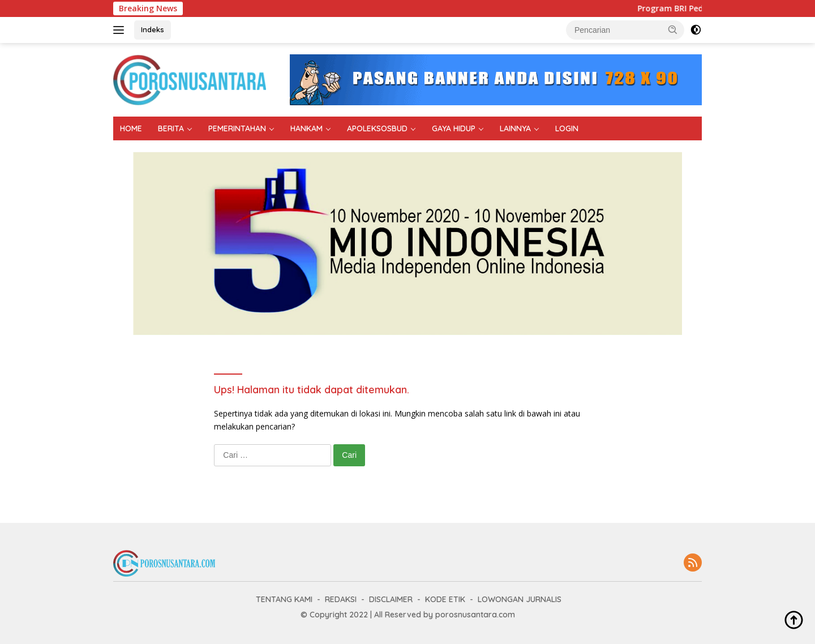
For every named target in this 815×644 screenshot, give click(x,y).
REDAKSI (341, 599)
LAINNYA (515, 128)
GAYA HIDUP (454, 128)
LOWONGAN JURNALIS (520, 599)
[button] (673, 29)
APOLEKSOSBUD (377, 128)
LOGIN (567, 128)
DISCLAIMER (391, 599)
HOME (131, 128)
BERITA (171, 128)
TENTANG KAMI (284, 599)
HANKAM (306, 128)
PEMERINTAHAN (237, 128)
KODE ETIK (445, 599)
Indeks (153, 29)
